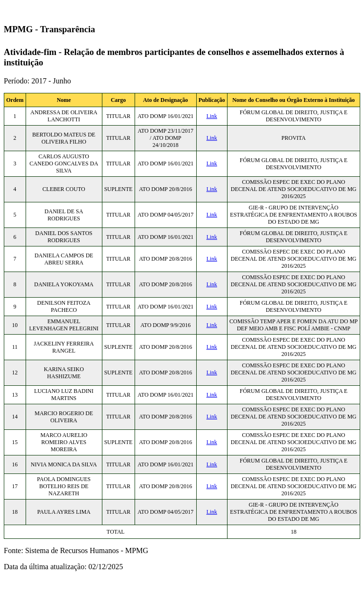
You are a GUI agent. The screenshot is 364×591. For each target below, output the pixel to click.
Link (212, 116)
